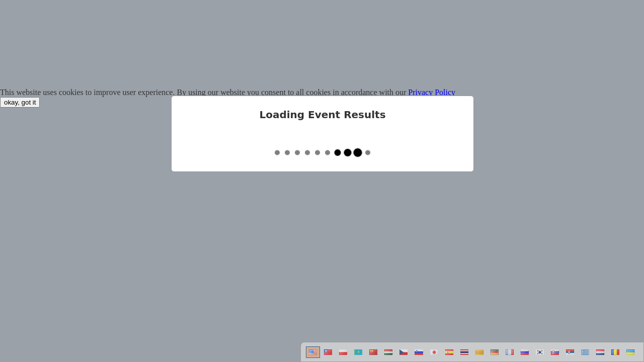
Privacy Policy (432, 92)
